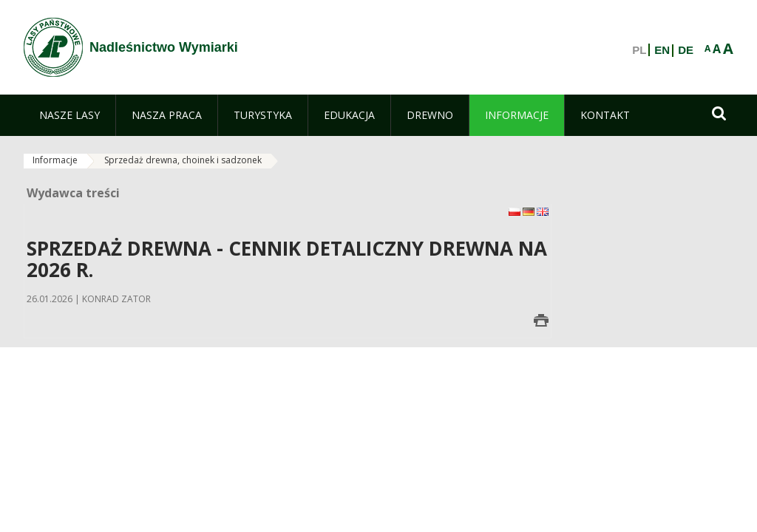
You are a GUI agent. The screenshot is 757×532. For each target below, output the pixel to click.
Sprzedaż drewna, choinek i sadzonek (183, 160)
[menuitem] (69, 115)
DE (686, 50)
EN (662, 50)
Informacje (55, 160)
